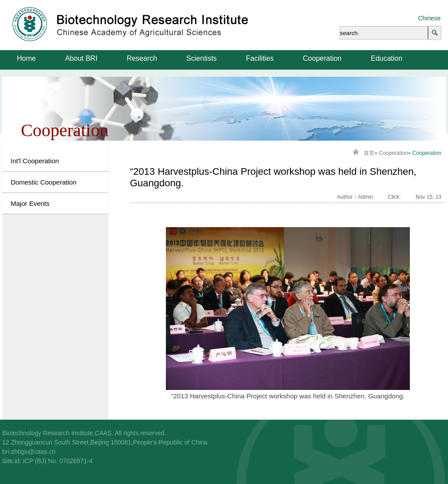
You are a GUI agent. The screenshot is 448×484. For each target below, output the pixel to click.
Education (387, 58)
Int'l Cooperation (35, 161)
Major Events (30, 203)
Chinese (429, 18)
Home (26, 58)
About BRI (81, 58)
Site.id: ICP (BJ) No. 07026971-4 (47, 461)
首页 (369, 153)
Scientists (201, 58)
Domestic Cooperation (43, 182)
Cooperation (322, 58)
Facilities (260, 58)
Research (142, 58)
